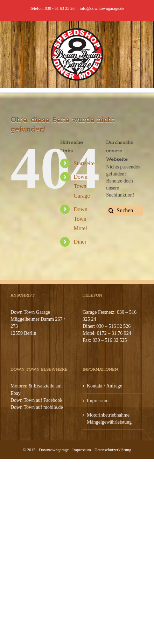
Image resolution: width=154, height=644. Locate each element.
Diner (80, 242)
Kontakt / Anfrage (104, 386)
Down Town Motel (81, 219)
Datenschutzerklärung (113, 450)
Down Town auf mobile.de (37, 407)
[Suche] (111, 211)
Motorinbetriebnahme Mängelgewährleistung (109, 419)
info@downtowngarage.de (102, 8)
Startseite (84, 163)
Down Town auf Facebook (36, 400)
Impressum (98, 401)
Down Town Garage (82, 186)
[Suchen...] (125, 211)
